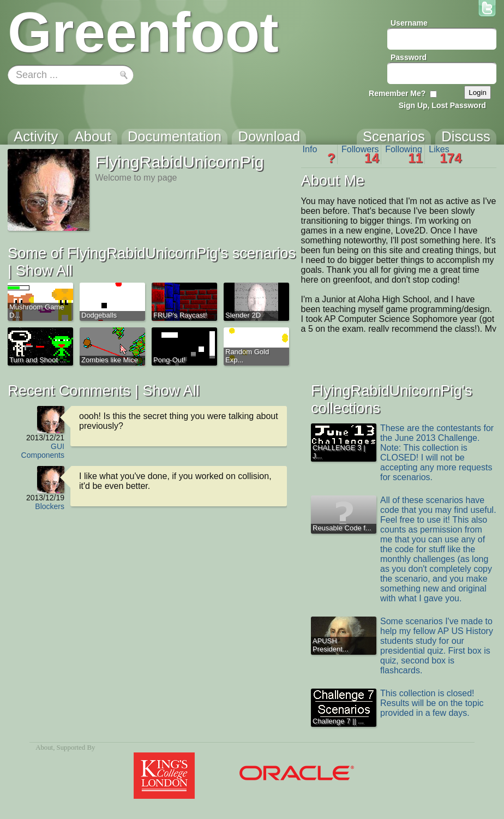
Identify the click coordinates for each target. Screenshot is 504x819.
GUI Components (43, 451)
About (44, 748)
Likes (445, 154)
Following (404, 154)
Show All (44, 270)
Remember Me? (397, 93)
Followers (360, 154)
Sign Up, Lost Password (442, 105)
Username (409, 23)
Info (319, 154)
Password (409, 57)
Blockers (50, 506)
